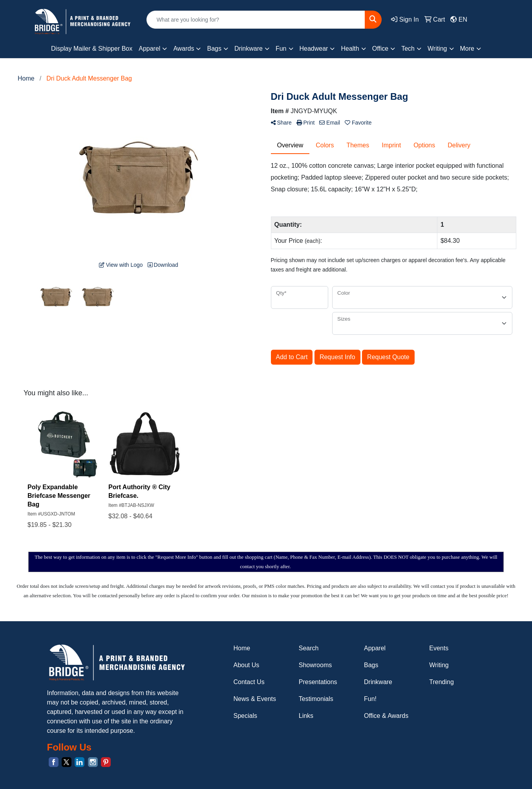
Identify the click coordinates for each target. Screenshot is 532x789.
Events (439, 648)
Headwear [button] (314, 49)
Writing (439, 665)
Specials (245, 716)
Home (242, 648)
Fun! (370, 699)
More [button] (467, 49)
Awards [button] (184, 49)
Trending (442, 682)
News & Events (255, 699)
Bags (371, 665)
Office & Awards (386, 716)
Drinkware (378, 682)
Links (306, 716)
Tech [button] (408, 49)
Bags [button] (214, 49)
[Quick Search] (256, 20)
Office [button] (380, 49)
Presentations (318, 682)
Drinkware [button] (249, 49)
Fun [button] (281, 49)
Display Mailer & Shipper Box (92, 49)
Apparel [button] (149, 49)
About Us (247, 665)
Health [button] (350, 49)
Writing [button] (437, 49)
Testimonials (316, 699)
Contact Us (249, 682)
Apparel (375, 648)
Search (309, 648)
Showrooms (315, 665)
